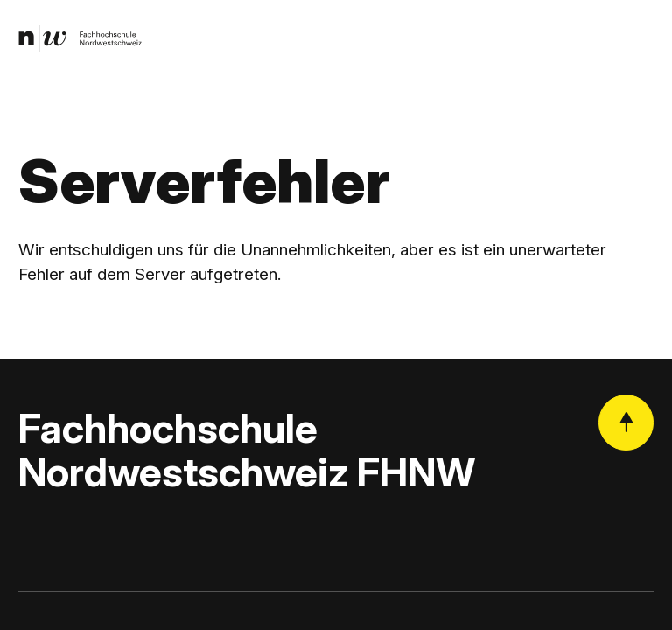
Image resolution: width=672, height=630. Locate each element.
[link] (80, 39)
